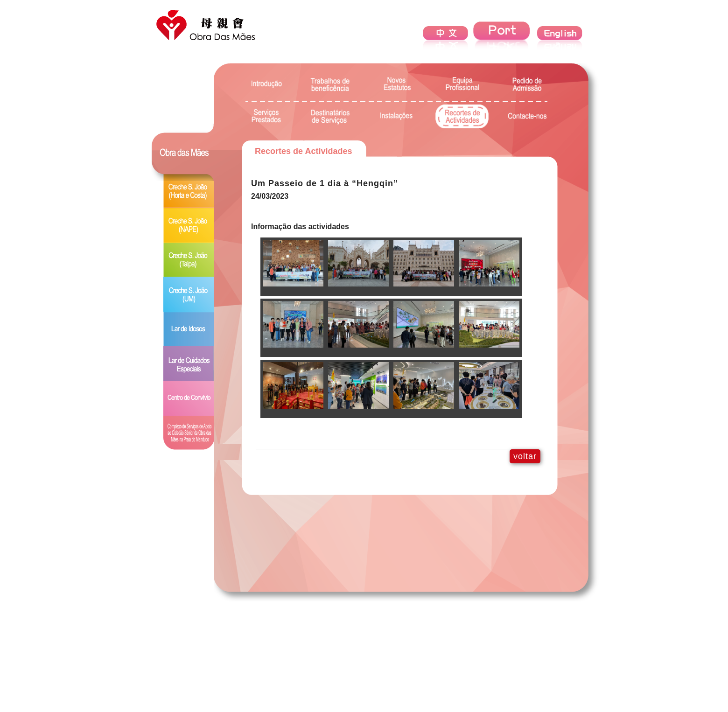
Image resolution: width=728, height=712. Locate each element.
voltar (525, 456)
